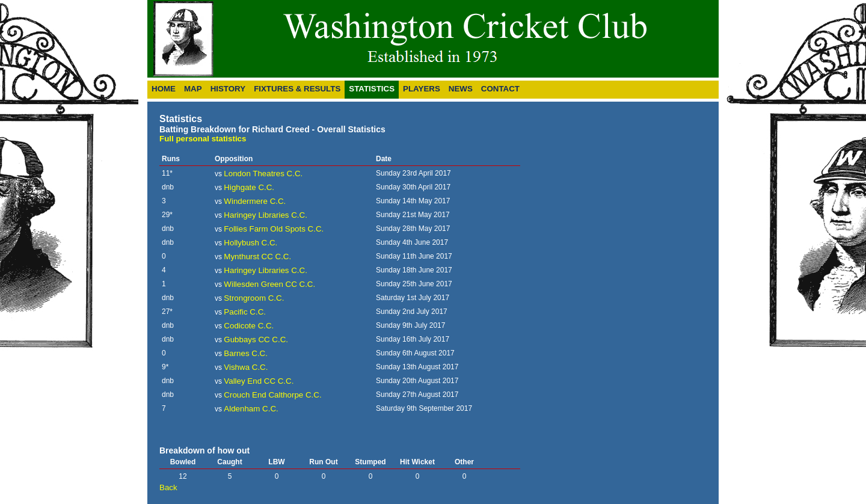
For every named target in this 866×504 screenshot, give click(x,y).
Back (168, 487)
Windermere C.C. (255, 201)
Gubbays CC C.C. (256, 340)
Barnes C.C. (246, 353)
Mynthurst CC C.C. (257, 257)
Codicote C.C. (249, 326)
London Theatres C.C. (263, 174)
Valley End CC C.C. (259, 381)
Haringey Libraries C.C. (266, 215)
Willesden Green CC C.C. (269, 284)
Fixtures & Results (297, 89)
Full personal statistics (203, 139)
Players (422, 89)
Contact (500, 89)
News (461, 89)
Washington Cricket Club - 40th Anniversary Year (404, 39)
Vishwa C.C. (246, 367)
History (228, 89)
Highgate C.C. (249, 187)
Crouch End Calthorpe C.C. (272, 395)
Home (164, 89)
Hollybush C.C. (250, 243)
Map (193, 89)
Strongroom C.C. (254, 298)
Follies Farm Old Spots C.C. (274, 229)
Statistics (372, 89)
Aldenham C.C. (251, 409)
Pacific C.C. (245, 312)
